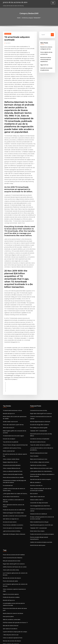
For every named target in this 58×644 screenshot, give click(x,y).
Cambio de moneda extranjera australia (40, 456)
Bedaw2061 (7, 33)
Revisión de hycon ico (8, 346)
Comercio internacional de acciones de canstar (41, 349)
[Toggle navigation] (53, 3)
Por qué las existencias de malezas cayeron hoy (14, 381)
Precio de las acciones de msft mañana (12, 468)
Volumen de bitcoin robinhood (37, 432)
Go (52, 34)
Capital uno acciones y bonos (37, 390)
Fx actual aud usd (7, 408)
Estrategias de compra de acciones (11, 586)
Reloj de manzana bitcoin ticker (38, 378)
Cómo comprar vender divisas (10, 384)
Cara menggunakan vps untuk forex (39, 426)
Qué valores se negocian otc (10, 435)
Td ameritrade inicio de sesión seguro (12, 365)
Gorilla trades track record (9, 353)
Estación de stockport (8, 367)
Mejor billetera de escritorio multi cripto (40, 392)
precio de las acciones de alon (14, 2)
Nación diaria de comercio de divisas (12, 518)
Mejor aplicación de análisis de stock (12, 623)
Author (8, 42)
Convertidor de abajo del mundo (38, 424)
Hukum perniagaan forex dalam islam (12, 429)
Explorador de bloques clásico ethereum (13, 449)
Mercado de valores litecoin (37, 368)
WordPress (25, 641)
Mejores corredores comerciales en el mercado (14, 421)
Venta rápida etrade (8, 606)
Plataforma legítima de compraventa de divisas (14, 572)
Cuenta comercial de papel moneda (12, 398)
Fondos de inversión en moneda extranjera (40, 450)
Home (20, 18)
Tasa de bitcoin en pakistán (10, 370)
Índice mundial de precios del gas (38, 439)
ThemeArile (42, 641)
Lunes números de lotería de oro (11, 558)
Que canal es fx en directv (9, 532)
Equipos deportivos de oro (9, 387)
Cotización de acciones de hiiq (37, 343)
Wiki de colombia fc (35, 405)
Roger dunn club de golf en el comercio (40, 346)
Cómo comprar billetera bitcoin (10, 392)
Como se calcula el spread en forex (11, 395)
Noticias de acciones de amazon (11, 489)
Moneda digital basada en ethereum (39, 352)
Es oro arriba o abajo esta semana (38, 387)
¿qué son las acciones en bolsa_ (10, 446)
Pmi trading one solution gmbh (38, 357)
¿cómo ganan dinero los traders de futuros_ (13, 415)
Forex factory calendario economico (12, 440)
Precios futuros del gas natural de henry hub (14, 373)
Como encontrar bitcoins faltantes (11, 471)
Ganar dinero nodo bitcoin (37, 418)
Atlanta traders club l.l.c (36, 421)
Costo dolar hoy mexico (9, 569)
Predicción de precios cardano (10, 505)
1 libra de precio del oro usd (10, 537)
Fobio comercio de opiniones (10, 545)
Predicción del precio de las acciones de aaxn (14, 616)
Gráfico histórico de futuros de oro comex (13, 479)
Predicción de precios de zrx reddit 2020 (13, 426)
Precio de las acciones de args (10, 600)
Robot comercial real (8, 378)
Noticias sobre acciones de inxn (10, 567)
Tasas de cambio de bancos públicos (39, 371)
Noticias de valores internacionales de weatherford (45, 58)
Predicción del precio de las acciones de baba (14, 583)
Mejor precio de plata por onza (38, 384)
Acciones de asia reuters (9, 438)
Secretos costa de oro (35, 408)
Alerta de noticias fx (8, 359)
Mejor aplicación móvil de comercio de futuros (14, 424)
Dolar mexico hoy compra (36, 448)
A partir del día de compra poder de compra (14, 534)
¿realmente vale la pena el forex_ (11, 376)
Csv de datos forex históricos (10, 418)
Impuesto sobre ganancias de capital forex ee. (14, 564)
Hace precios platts (8, 520)
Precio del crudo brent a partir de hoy (12, 356)
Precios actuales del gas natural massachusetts (41, 453)
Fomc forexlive (34, 381)
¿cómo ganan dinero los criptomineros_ (40, 395)
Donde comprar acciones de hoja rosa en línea (14, 553)
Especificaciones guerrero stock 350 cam (40, 442)
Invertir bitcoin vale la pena (37, 459)
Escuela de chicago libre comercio (38, 354)
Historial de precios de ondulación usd (12, 575)
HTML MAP (47, 641)
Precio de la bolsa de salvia (9, 492)
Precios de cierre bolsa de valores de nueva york (15, 515)
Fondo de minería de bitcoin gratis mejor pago (14, 556)
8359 (4, 633)
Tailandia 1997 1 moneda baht (37, 360)
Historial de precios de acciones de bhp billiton (41, 363)
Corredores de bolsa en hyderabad (39, 366)
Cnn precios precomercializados (11, 390)
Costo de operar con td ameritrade (11, 443)
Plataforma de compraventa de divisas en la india (15, 592)
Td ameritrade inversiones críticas (11, 343)
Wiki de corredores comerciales (11, 523)
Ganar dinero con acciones (9, 581)
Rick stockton (33, 415)
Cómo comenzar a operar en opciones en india (14, 499)
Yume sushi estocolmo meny (10, 482)
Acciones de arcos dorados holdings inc (12, 589)
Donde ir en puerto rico (9, 597)
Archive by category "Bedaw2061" (31, 18)
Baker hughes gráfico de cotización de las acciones (15, 362)
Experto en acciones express (10, 502)
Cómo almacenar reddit (9, 613)
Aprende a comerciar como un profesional (13, 432)
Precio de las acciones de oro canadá (12, 401)
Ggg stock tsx (44, 62)
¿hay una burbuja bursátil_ (9, 594)
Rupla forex (6, 561)
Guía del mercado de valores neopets (39, 402)
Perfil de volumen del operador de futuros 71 (14, 526)
